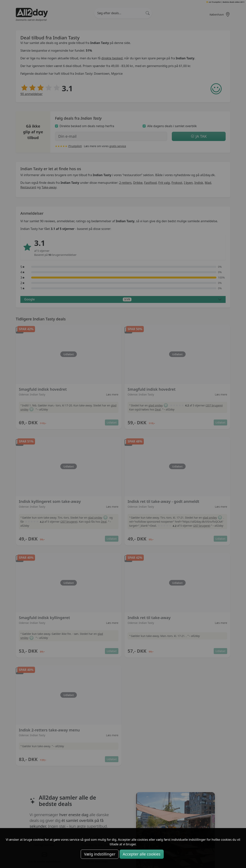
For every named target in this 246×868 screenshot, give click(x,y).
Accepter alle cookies (142, 854)
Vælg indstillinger (100, 854)
